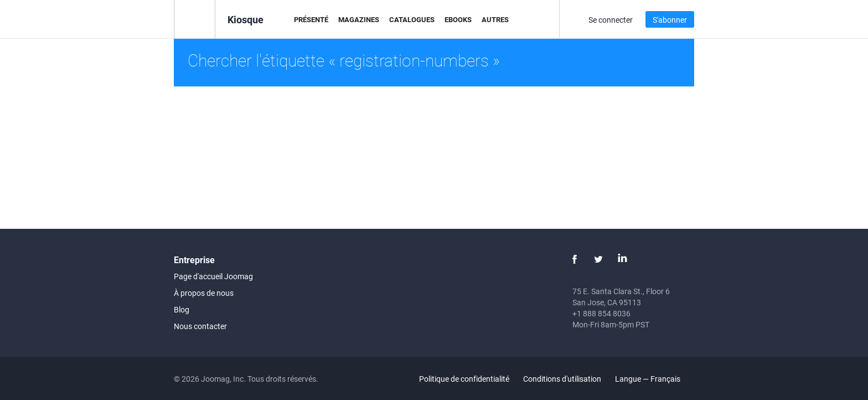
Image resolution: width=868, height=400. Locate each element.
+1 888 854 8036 (601, 313)
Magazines (359, 19)
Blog (182, 309)
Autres (495, 19)
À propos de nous (204, 293)
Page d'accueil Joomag (213, 276)
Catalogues (412, 19)
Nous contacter (200, 326)
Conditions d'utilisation (562, 379)
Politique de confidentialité (464, 379)
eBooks (458, 19)
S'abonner (670, 20)
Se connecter (611, 20)
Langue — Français (654, 379)
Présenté (311, 19)
